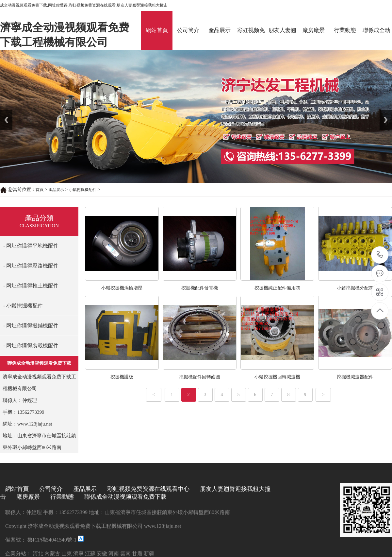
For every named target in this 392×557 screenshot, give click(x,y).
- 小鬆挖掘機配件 (23, 306)
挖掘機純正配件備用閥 (277, 288)
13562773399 (380, 255)
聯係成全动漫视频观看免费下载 (376, 39)
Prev (4, 112)
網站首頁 (157, 30)
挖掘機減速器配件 (355, 377)
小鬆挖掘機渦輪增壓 (122, 288)
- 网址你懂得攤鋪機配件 (31, 326)
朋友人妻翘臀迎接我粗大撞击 (282, 39)
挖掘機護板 (122, 377)
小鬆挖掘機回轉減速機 (277, 377)
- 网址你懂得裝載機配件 (31, 346)
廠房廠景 (314, 30)
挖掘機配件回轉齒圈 (200, 377)
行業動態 (345, 30)
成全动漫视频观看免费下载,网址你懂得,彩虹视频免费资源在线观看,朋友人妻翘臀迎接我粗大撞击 (84, 5)
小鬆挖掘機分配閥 (355, 288)
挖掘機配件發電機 (200, 288)
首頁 (40, 190)
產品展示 (220, 30)
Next (383, 112)
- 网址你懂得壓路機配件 (31, 266)
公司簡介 (188, 30)
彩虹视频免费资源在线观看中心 (251, 39)
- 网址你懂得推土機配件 (31, 286)
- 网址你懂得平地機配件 (31, 246)
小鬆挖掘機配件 (83, 190)
